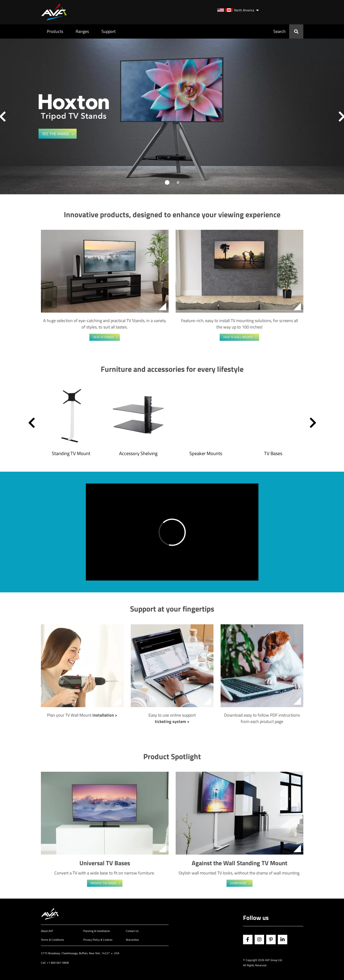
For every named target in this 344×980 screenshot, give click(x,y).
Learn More (238, 883)
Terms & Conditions (52, 940)
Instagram (259, 940)
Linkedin (283, 940)
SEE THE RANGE (56, 134)
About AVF (47, 931)
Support (109, 31)
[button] (31, 423)
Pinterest (271, 940)
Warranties (132, 940)
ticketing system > (172, 721)
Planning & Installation (97, 931)
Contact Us (132, 931)
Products (55, 31)
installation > (105, 715)
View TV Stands (103, 337)
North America (236, 10)
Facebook (248, 940)
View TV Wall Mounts (238, 337)
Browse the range (104, 883)
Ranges (82, 31)
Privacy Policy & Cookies (98, 940)
